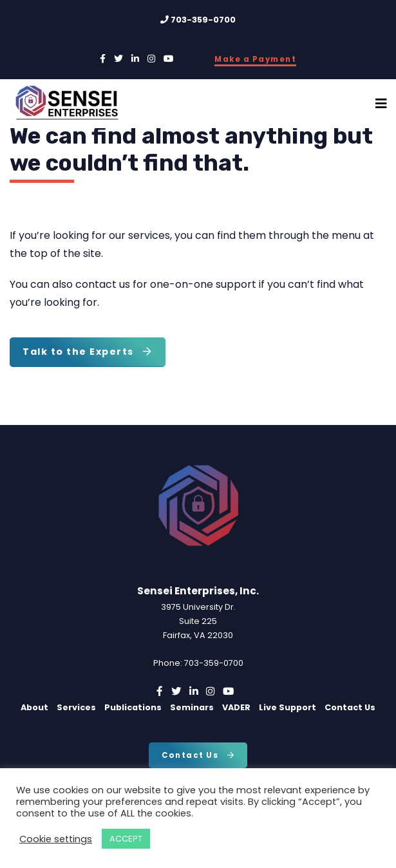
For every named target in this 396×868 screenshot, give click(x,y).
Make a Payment (255, 59)
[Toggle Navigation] (381, 104)
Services (76, 707)
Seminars (192, 707)
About (34, 707)
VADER (236, 707)
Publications (133, 707)
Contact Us (350, 707)
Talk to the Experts (88, 352)
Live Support (288, 707)
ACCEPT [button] (126, 839)
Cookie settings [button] (56, 839)
